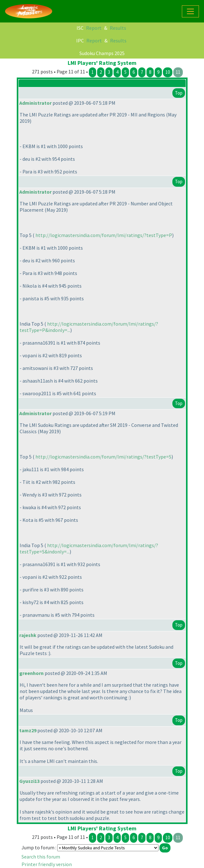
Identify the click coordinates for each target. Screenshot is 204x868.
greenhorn (31, 673)
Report (94, 28)
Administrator (35, 103)
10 (168, 72)
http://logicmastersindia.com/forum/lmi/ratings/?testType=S (103, 457)
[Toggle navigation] (190, 11)
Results (118, 28)
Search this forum (41, 857)
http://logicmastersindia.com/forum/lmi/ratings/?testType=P (104, 235)
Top (179, 93)
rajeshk (28, 635)
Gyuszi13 (29, 781)
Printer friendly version (47, 864)
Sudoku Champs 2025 (102, 53)
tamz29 (28, 730)
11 (178, 72)
